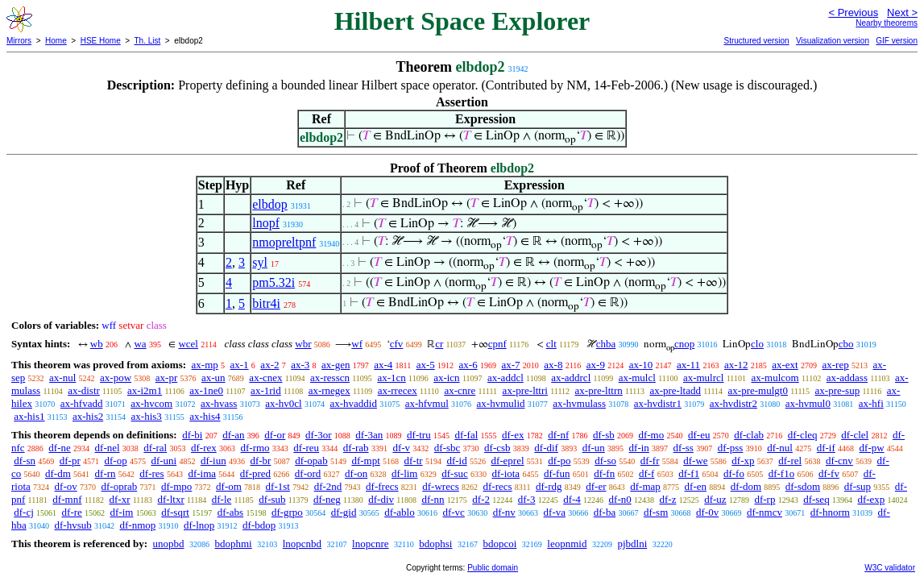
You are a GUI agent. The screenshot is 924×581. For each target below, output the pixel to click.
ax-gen (336, 365)
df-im (122, 512)
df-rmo (255, 448)
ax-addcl (506, 378)
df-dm (58, 473)
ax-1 (240, 365)
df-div (381, 499)
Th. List (148, 41)
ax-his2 (88, 416)
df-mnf (67, 499)
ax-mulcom (775, 378)
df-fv (829, 473)
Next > (902, 12)
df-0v (707, 512)
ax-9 (596, 365)
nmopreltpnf (284, 242)
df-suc (455, 473)
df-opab (311, 461)
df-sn (25, 461)
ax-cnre (460, 390)
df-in (639, 448)
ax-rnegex (329, 390)
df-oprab (120, 486)
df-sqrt (175, 512)
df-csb (497, 448)
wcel (188, 344)
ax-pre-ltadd (675, 390)
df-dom (746, 486)
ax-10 (641, 365)
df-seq (816, 499)
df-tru (419, 435)
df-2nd (328, 486)
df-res (151, 473)
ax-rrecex (398, 390)
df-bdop (259, 525)
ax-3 (300, 365)
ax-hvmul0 (808, 403)
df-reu (306, 448)
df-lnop (199, 525)
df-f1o (782, 473)
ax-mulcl (637, 378)
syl (260, 262)
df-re (72, 512)
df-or (275, 435)
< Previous (853, 12)
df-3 (527, 499)
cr (439, 344)
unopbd (168, 544)
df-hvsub (73, 525)
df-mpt (365, 461)
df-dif (546, 448)
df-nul (780, 448)
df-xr (119, 499)
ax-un (213, 378)
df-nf (558, 435)
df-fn (604, 473)
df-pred (255, 473)
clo (757, 344)
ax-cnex (265, 378)
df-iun (213, 461)
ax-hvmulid (501, 403)
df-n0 (620, 499)
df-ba (605, 512)
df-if (826, 448)
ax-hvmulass (579, 403)
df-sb (604, 435)
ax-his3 (147, 416)
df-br (260, 461)
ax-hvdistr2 (733, 403)
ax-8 (553, 365)
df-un (594, 448)
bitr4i (266, 303)
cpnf (497, 344)
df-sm (656, 512)
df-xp (743, 461)
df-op (115, 461)
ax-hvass (219, 403)
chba (606, 344)
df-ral (155, 448)
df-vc (453, 512)
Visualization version (833, 41)
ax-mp (205, 365)
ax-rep (835, 365)
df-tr (414, 461)
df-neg (327, 499)
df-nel (108, 448)
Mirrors (19, 41)
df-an (233, 435)
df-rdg (549, 486)
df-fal (466, 435)
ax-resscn (330, 378)
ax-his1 (29, 416)
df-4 (572, 499)
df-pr (70, 461)
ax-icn (446, 378)
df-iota (506, 473)
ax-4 (383, 365)
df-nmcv (764, 512)
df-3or (319, 435)
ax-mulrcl (704, 378)
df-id (456, 461)
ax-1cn (391, 378)
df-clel (855, 435)
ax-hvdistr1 (658, 403)
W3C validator (890, 568)
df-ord (308, 473)
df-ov (66, 486)
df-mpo (176, 486)
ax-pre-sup (838, 390)
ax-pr (166, 378)
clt (551, 344)
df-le (222, 499)
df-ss (684, 448)
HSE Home (101, 41)
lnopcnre (370, 544)
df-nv (504, 512)
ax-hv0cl (283, 403)
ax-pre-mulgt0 (758, 390)
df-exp (871, 499)
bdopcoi (499, 544)
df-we (695, 461)
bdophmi (233, 544)
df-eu (699, 435)
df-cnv (839, 461)
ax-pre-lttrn (599, 390)
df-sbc (447, 448)
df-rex (204, 448)
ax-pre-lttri (525, 390)
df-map (645, 486)
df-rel (790, 461)
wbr (303, 344)
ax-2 (269, 365)
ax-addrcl (571, 378)
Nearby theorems (887, 23)
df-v (401, 448)
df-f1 (689, 473)
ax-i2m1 (145, 390)
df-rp (764, 499)
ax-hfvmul (427, 403)
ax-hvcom (151, 403)
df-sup (858, 486)
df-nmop (138, 525)
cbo (846, 344)
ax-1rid (266, 390)
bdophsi (435, 544)
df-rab (356, 448)
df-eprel (507, 461)
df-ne (59, 448)
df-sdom (803, 486)
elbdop (270, 204)
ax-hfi (871, 403)
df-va (555, 512)
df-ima (202, 473)
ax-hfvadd (82, 403)
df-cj (24, 512)
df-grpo (287, 512)
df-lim (405, 473)
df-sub (272, 499)
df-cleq (803, 435)
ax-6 (468, 365)
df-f (647, 473)
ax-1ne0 (206, 390)
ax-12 (736, 365)
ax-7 (510, 365)
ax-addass (847, 378)
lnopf (266, 223)
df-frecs (382, 486)
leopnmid (567, 544)
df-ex (513, 435)
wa (140, 344)
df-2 (481, 499)
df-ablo (400, 512)
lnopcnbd (302, 544)
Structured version (756, 41)
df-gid (344, 512)
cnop (684, 344)
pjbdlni (632, 544)
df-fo (734, 473)
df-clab (749, 435)
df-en (696, 486)
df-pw (872, 448)
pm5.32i (273, 282)
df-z (668, 499)
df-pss (731, 448)
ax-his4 (205, 416)
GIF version (897, 41)
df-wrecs (440, 486)
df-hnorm (830, 512)
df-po (559, 461)
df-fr (650, 461)
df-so (605, 461)
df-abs (231, 512)
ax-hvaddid (353, 403)
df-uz (715, 499)
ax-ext (785, 365)
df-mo (651, 435)
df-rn (106, 473)
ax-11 (688, 365)
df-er (596, 486)
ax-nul (62, 378)
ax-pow (116, 378)
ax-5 (426, 365)
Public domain (493, 568)
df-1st (278, 486)
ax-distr (84, 390)
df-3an (369, 435)
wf (357, 344)
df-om (229, 486)
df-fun (557, 473)
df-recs (498, 486)
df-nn (433, 499)
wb (97, 344)
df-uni (164, 461)
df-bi (192, 435)
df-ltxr (171, 499)
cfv (397, 344)
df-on (356, 473)
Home (56, 41)
